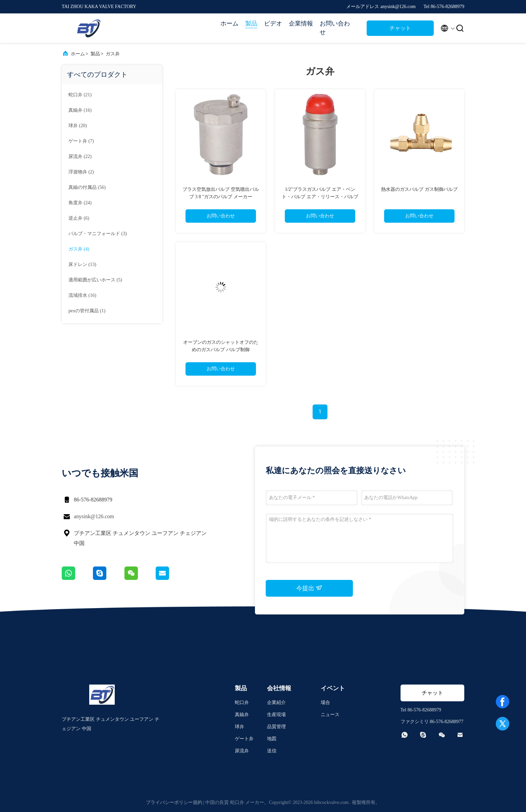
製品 (251, 23)
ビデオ (273, 23)
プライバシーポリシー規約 (174, 802)
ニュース (330, 715)
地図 (272, 739)
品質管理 (276, 727)
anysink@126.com (94, 516)
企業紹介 (276, 702)
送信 (272, 751)
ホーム (229, 23)
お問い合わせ (335, 28)
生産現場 (276, 715)
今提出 (309, 588)
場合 (325, 702)
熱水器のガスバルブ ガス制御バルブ (419, 189)
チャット (400, 28)
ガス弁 (113, 54)
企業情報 (301, 23)
